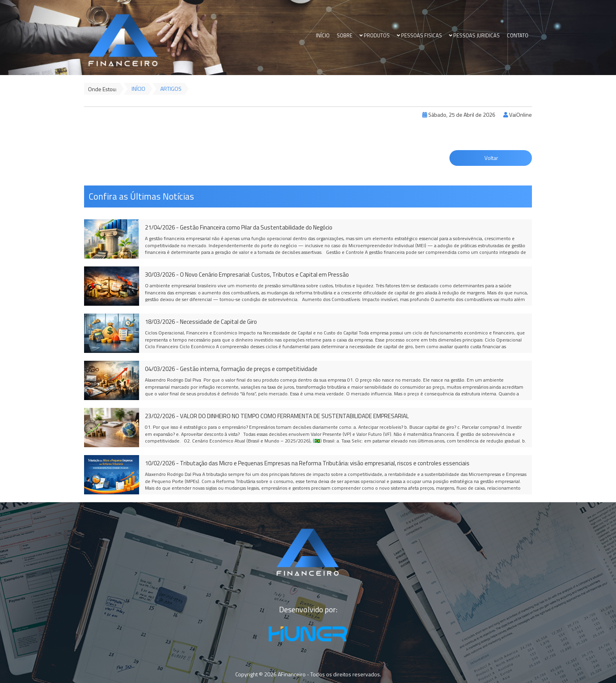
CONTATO (518, 36)
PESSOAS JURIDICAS (474, 36)
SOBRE (345, 36)
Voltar (491, 158)
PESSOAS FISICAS (419, 36)
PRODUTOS (375, 36)
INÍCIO (323, 36)
